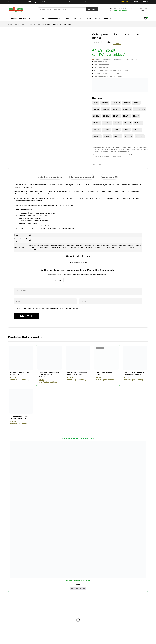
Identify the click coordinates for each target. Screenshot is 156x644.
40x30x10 (129, 136)
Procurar (92, 9)
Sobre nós (134, 2)
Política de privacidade (65, 611)
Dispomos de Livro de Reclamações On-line (95, 642)
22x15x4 (116, 116)
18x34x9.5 (127, 109)
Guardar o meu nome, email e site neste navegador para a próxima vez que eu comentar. (49, 309)
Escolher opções (78, 588)
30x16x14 (138, 123)
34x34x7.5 (137, 130)
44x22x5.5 (140, 136)
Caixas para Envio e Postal (30, 24)
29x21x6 (118, 123)
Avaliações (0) (109, 177)
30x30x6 (116, 130)
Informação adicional (81, 177)
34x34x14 (97, 136)
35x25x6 (107, 136)
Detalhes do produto (50, 177)
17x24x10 (116, 109)
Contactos (144, 2)
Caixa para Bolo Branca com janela (78, 580)
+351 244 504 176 (31, 627)
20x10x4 (97, 116)
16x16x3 (105, 109)
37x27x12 (118, 136)
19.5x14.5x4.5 (139, 109)
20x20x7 (106, 116)
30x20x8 (97, 130)
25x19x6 (97, 123)
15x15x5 (126, 102)
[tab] (50, 177)
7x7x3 (96, 102)
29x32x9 (128, 123)
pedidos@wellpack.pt (34, 630)
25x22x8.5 (107, 123)
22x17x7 (126, 116)
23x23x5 (136, 116)
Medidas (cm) (98, 98)
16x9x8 (96, 109)
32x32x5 (126, 130)
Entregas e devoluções (65, 609)
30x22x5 (106, 130)
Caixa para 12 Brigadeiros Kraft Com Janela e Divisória (49, 375)
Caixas (16, 24)
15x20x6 (136, 102)
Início (10, 24)
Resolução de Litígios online (67, 614)
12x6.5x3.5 (116, 102)
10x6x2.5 (105, 102)
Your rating (57, 280)
